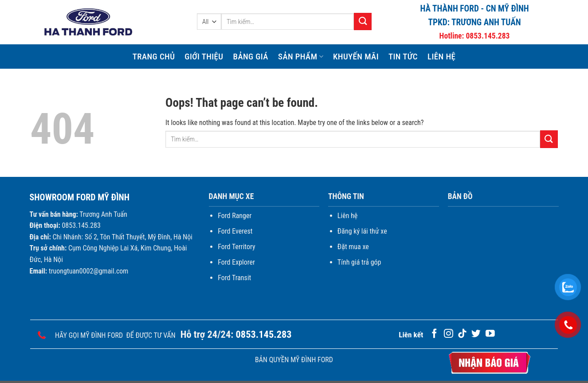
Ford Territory (236, 247)
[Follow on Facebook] (434, 334)
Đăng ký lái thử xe (362, 231)
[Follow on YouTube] (490, 334)
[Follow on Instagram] (449, 334)
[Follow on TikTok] (462, 334)
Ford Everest (235, 231)
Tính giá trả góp (359, 262)
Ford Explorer (236, 262)
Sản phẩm (301, 57)
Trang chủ (154, 57)
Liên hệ (441, 57)
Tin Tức (403, 57)
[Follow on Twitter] (476, 334)
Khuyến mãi (356, 57)
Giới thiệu (204, 57)
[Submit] (363, 21)
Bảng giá (250, 57)
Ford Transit (234, 278)
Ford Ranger (235, 216)
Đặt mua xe (353, 247)
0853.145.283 (488, 36)
